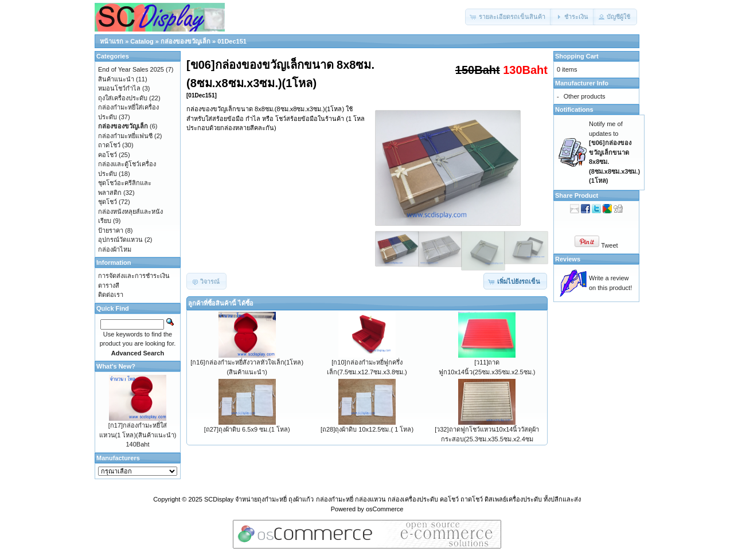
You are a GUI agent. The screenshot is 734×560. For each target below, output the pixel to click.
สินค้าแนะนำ (116, 79)
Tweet (609, 245)
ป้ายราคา (111, 230)
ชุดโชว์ (108, 202)
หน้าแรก (112, 41)
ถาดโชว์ (109, 145)
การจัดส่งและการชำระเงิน (134, 276)
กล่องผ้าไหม (115, 249)
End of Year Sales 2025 (131, 69)
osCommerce (384, 509)
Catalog (142, 41)
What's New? (116, 366)
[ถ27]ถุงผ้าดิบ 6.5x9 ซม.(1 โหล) (247, 429)
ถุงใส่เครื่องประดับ (123, 98)
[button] (509, 17)
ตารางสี (109, 285)
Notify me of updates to (614, 152)
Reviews (568, 259)
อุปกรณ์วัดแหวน (120, 240)
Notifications (574, 109)
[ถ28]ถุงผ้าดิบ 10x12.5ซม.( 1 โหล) (367, 429)
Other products (585, 96)
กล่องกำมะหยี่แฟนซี (125, 136)
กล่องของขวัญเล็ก (186, 41)
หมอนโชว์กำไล (119, 88)
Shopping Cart (577, 56)
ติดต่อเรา (111, 295)
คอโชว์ (108, 155)
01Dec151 (232, 41)
